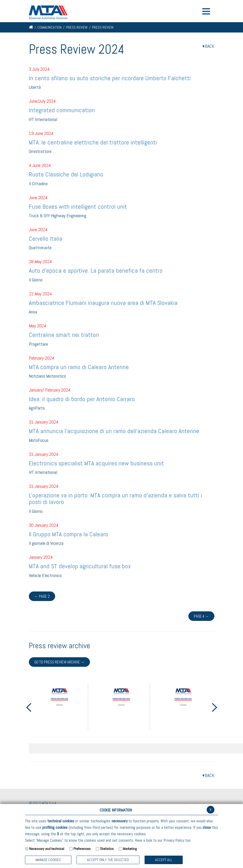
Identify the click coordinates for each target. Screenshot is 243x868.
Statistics (107, 849)
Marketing (130, 849)
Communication (49, 27)
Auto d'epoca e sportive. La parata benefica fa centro (96, 270)
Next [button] (215, 707)
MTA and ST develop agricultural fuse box (80, 566)
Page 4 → (201, 616)
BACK (208, 46)
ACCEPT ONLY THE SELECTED (108, 860)
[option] (60, 706)
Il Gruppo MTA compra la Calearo (69, 534)
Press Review (77, 27)
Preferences (82, 849)
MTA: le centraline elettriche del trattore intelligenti (93, 142)
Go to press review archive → (59, 662)
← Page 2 (42, 596)
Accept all (164, 860)
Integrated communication (62, 110)
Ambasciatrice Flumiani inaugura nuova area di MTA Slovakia (103, 303)
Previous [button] (29, 707)
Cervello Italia (46, 238)
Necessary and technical (47, 849)
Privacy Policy (174, 840)
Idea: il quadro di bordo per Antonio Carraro (82, 399)
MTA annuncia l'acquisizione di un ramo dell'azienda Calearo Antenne (114, 431)
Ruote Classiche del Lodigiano (66, 174)
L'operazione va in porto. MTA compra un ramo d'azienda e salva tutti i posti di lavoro (115, 498)
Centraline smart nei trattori (64, 335)
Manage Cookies (48, 860)
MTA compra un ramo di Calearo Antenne (79, 367)
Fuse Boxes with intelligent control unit (78, 206)
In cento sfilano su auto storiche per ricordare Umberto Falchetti (110, 78)
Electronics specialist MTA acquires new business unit (96, 463)
